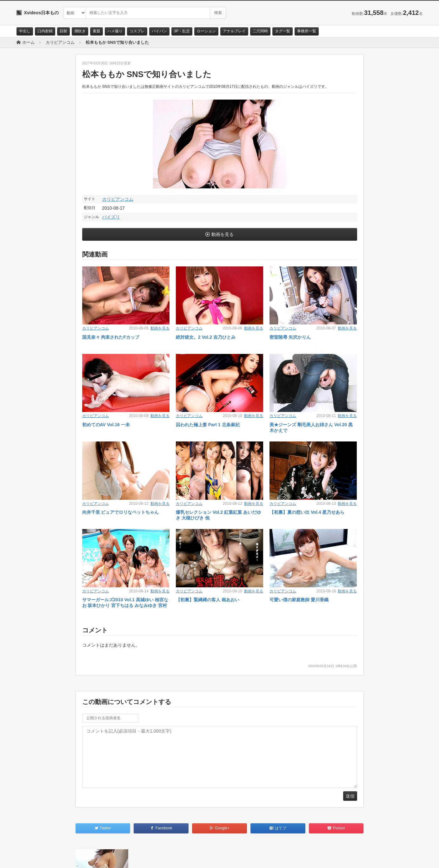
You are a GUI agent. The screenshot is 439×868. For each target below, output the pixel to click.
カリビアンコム (118, 199)
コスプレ (137, 31)
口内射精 (45, 31)
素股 (96, 31)
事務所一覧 (307, 31)
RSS (88, 858)
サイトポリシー (64, 858)
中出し (25, 31)
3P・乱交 (182, 31)
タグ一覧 (283, 31)
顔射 (63, 31)
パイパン (159, 31)
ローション (206, 31)
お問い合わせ (33, 858)
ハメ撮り (115, 31)
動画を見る (223, 234)
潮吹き (80, 31)
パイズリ (111, 217)
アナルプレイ (234, 31)
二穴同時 (260, 31)
